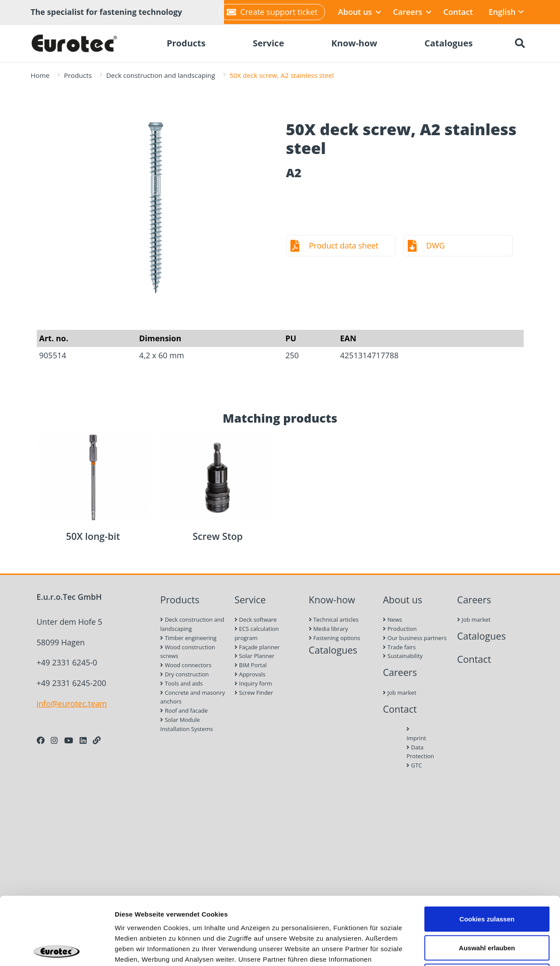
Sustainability (403, 656)
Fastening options (335, 638)
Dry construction (184, 674)
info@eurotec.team (72, 703)
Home (40, 75)
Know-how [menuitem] (354, 43)
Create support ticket (272, 12)
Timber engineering (188, 638)
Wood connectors (186, 665)
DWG (436, 245)
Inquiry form (253, 683)
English (506, 12)
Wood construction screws (187, 652)
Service (250, 600)
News (392, 619)
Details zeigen (465, 949)
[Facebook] (41, 740)
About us (360, 12)
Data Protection (416, 752)
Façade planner (257, 647)
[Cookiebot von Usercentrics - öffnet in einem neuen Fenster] (57, 949)
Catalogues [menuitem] (448, 43)
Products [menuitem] (186, 43)
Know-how (332, 600)
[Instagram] (54, 740)
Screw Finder (254, 693)
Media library (329, 629)
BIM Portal (251, 665)
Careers (412, 12)
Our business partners (415, 638)
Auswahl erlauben (487, 880)
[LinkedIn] (83, 740)
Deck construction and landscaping (161, 75)
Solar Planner (254, 656)
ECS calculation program (257, 633)
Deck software (255, 619)
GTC (414, 765)
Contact (458, 12)
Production (400, 629)
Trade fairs (399, 647)
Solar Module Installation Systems (187, 724)
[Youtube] (69, 740)
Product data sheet (344, 245)
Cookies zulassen (487, 851)
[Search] (520, 43)
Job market (399, 693)
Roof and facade (184, 710)
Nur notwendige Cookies (487, 908)
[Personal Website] (97, 740)
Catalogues (333, 650)
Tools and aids (181, 683)
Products (78, 75)
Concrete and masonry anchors (192, 697)
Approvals (250, 674)
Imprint (416, 734)
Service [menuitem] (269, 43)
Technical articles (334, 619)
